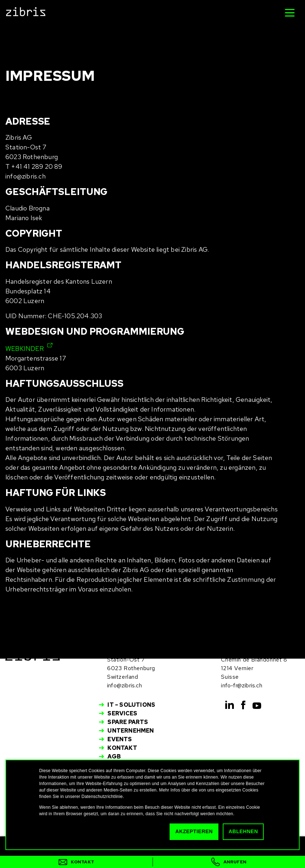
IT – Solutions (131, 705)
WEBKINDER (25, 349)
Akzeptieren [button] (194, 831)
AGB (114, 756)
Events (120, 739)
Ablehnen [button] (243, 831)
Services (122, 713)
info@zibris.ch (124, 685)
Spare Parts (128, 722)
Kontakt (122, 748)
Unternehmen (131, 731)
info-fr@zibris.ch (241, 685)
